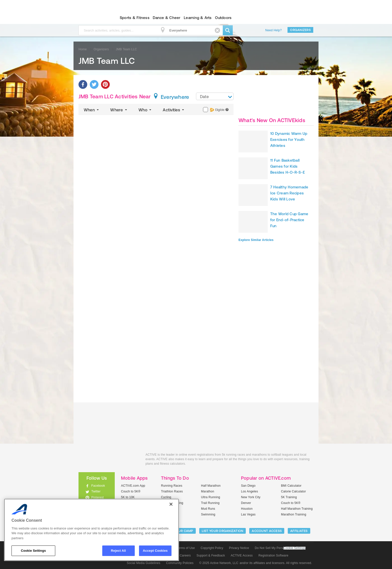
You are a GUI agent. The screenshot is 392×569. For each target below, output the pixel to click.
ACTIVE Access (242, 555)
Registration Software (273, 555)
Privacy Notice (239, 548)
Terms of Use (186, 548)
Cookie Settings (294, 548)
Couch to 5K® (131, 491)
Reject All (118, 551)
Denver (246, 503)
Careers (185, 555)
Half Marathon (211, 486)
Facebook (98, 486)
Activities (174, 110)
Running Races (172, 486)
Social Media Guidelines (143, 563)
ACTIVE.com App (133, 486)
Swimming (208, 514)
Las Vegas (248, 514)
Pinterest (97, 497)
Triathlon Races (172, 491)
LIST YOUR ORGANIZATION (223, 531)
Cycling (166, 497)
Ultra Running (211, 497)
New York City (251, 497)
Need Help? (273, 30)
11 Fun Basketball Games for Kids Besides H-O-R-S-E (287, 166)
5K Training (289, 497)
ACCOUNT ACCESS (267, 531)
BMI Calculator (291, 486)
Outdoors (223, 18)
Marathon (208, 491)
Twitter (96, 491)
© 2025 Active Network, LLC (219, 563)
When (92, 110)
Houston (247, 509)
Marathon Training (294, 514)
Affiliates (299, 531)
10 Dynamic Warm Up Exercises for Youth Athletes (289, 139)
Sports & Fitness (135, 18)
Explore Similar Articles (256, 240)
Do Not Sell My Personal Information (280, 548)
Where (119, 110)
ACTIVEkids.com (92, 18)
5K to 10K (128, 497)
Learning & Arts (198, 18)
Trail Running (210, 503)
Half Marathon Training (297, 509)
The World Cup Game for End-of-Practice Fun (289, 220)
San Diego (248, 486)
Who (145, 110)
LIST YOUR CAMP (180, 531)
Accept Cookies (155, 551)
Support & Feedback (211, 555)
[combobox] (215, 96)
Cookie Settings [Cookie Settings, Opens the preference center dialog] (33, 551)
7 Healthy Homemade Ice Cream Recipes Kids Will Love (289, 193)
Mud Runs (208, 509)
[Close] (171, 504)
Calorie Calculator (293, 491)
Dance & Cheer (166, 18)
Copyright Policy (212, 548)
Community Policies (180, 563)
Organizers (300, 30)
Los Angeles (249, 491)
